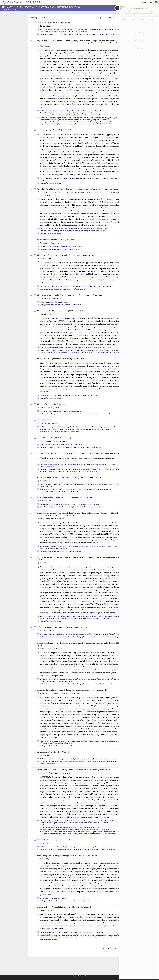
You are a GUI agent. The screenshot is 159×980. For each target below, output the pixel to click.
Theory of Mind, (70, 395)
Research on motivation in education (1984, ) (56, 239)
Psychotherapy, (99, 679)
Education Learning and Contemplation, (74, 935)
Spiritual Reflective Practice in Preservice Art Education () (64, 907)
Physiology (119, 634)
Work (71, 681)
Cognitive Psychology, (91, 546)
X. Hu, (105, 192)
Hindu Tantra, (84, 507)
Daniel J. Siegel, (60, 693)
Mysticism (108, 286)
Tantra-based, (44, 486)
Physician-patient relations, (79, 741)
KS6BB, (48, 302)
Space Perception (101, 231)
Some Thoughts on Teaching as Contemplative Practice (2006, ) (67, 855)
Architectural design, (47, 504)
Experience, (101, 286)
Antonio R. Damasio (47, 631)
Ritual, (64, 32)
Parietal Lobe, (74, 231)
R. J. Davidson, (72, 192)
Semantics (43, 180)
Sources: (6, 10)
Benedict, (44, 408)
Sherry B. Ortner (46, 755)
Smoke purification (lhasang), (85, 847)
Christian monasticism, (71, 411)
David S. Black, (45, 773)
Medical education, (54, 741)
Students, (54, 743)
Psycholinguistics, (107, 178)
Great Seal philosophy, (47, 352)
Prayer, (46, 32)
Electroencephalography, (94, 616)
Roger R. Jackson (62, 441)
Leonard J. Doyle (53, 408)
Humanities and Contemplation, (111, 469)
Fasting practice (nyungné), (84, 759)
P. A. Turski (53, 195)
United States (100, 932)
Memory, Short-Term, (62, 618)
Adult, (42, 229)
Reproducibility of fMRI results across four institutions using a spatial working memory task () (78, 189)
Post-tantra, (103, 348)
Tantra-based (110, 427)
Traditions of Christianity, (48, 414)
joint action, (79, 395)
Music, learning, (117, 465)
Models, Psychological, (94, 178)
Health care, (72, 679)
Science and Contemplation (113, 637)
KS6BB (80, 411)
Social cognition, (88, 395)
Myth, (42, 32)
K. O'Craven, (62, 192)
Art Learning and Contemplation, (117, 935)
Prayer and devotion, (55, 32)
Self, (52, 302)
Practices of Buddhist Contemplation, (93, 34)
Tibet (109, 348)
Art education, (45, 932)
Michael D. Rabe (46, 501)
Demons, (112, 29)
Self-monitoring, (45, 743)
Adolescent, (44, 616)
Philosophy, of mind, (92, 348)
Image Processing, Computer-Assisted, (96, 229)
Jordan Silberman (72, 693)
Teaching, (92, 932)
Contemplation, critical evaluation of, (52, 286)
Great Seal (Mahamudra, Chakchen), (52, 348)
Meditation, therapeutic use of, (80, 821)
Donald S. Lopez (46, 26)
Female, (66, 229)
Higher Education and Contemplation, (66, 471)
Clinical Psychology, (65, 546)
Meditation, (119, 29)
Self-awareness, (118, 741)
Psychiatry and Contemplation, (100, 830)
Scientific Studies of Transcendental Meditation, (54, 830)
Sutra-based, (108, 759)
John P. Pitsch (45, 46)
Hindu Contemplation (96, 507)
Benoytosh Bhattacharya (49, 423)
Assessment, (44, 741)
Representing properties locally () (55, 130)
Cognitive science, (74, 178)
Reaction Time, (118, 178)
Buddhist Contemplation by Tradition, (92, 350)
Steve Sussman (66, 773)
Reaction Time (104, 618)
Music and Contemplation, (70, 469)
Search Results (15, 10)
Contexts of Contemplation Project (50, 183)
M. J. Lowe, (112, 192)
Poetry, (54, 445)
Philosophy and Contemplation (71, 305)
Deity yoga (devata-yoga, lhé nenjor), (59, 427)
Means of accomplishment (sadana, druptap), (90, 427)
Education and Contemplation (71, 249)
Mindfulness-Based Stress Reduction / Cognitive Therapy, (85, 832)
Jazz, (97, 465)
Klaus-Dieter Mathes (47, 314)
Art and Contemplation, (47, 471)
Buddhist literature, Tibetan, (85, 29)
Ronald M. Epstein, (47, 693)
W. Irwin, (81, 192)
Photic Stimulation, (93, 618)
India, (73, 427)
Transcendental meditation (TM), (90, 823)
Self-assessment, (108, 741)
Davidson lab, (59, 229)
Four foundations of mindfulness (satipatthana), (76, 113)
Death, (107, 29)
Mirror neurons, (52, 395)
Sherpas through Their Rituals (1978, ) (53, 752)
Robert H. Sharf (45, 259)
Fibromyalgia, (117, 546)
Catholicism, (92, 414)
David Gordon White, (48, 441)
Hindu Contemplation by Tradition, (51, 507)
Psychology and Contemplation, (69, 124)
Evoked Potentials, (108, 616)
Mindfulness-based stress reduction (52, 825)
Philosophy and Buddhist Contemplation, (67, 352)
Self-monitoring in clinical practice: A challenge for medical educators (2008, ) (72, 690)
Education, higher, (89, 465)
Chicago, (65, 178)
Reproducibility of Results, (87, 231)
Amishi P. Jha (45, 563)
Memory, (66, 231)
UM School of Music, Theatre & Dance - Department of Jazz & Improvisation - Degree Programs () (79, 453)
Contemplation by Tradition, (48, 34)
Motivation (79, 246)
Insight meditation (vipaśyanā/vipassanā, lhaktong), (57, 115)
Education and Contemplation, (92, 834)
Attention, (69, 616)
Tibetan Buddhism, (46, 350)
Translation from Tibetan (79, 32)
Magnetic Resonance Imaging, (49, 231)
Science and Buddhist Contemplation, (78, 122)
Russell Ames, (45, 243)
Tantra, (72, 445)
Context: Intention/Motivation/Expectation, (61, 111)
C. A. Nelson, (90, 192)
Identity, (43, 302)
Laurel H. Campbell (47, 910)
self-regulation (68, 743)
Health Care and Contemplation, (72, 834)
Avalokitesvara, (45, 759)
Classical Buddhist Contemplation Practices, (75, 118)
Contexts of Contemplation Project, (50, 118)
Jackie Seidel (45, 859)
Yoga (81, 445)
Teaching (64, 898)
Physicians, (91, 741)
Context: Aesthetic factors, (58, 932)
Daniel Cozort (45, 481)
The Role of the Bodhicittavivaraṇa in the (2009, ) (61, 311)
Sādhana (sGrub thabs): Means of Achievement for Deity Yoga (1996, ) (69, 477)
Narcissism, (94, 115)
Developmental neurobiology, (64, 634)
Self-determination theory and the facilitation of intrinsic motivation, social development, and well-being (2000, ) (82, 644)
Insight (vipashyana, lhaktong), (49, 124)
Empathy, (43, 395)
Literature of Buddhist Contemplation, (69, 34)
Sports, (59, 681)
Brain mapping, (49, 229)
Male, (61, 231)
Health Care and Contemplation (71, 551)
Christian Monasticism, (81, 414)
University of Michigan (47, 467)
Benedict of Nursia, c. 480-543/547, (51, 411)
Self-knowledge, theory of (62, 302)
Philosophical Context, (47, 289)
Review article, (74, 823)
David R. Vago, (45, 519)
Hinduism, (57, 504)
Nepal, (95, 759)
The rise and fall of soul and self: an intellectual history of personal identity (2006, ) (70, 295)
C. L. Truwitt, (44, 195)
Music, (109, 465)
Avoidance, (54, 546)
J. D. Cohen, (53, 192)
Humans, (83, 178)
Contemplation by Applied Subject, (50, 120)
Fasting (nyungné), (112, 762)
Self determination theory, (48, 681)
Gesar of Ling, (71, 847)
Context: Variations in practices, (50, 113)
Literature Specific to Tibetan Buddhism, (52, 429)
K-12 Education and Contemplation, (51, 834)
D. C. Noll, (99, 192)
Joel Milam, (56, 773)
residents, (60, 743)
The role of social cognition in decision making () (61, 358)
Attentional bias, (45, 546)
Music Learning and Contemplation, (90, 469)
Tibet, (69, 32)
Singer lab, (61, 395)
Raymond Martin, (46, 298)
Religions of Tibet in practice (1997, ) (53, 23)
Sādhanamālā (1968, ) (47, 420)
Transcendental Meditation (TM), (80, 830)
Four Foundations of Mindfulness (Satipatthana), (95, 120)
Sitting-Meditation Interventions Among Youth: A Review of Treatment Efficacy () (74, 770)
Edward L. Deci (58, 649)
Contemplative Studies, (76, 465)
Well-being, (65, 681)
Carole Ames (55, 243)
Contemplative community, (66, 759)
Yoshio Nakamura (58, 519)
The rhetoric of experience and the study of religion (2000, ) (65, 255)
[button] (156, 2)
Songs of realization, (63, 445)
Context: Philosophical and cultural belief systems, (92, 111)
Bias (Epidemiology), (79, 616)
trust (96, 395)
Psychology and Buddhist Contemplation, (53, 122)
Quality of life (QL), (111, 679)
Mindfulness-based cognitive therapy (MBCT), (55, 823)
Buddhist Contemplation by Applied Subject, (103, 118)
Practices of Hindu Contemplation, (50, 828)
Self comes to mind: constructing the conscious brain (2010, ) (62, 627)
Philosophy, (102, 115)
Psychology (110, 115)
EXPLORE (147, 3)
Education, (71, 246)
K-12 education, (55, 898)
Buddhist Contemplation (113, 34)
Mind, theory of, (110, 634)
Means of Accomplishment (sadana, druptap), (97, 429)
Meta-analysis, (95, 821)
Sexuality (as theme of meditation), (76, 504)
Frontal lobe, (73, 229)
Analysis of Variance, (47, 178)
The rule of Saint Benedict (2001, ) (52, 404)
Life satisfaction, (81, 679)
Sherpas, (101, 759)
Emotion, (77, 634)
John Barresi (58, 298)
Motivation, (90, 679)
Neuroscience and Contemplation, (94, 637)
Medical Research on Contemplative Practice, (53, 832)
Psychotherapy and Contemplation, (115, 832)
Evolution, (90, 634)
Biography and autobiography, (50, 29)
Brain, (42, 634)
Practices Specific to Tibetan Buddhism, (52, 762)
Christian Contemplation (104, 414)
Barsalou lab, (58, 178)
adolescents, (44, 821)
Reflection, (99, 741)
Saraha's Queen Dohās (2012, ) (54, 438)
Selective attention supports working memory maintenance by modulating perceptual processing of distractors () (82, 558)
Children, (51, 821)
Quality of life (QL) (62, 548)
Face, (116, 616)
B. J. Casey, (44, 192)
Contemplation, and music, (59, 465)
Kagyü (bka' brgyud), (71, 348)
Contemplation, (99, 29)
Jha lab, (49, 618)
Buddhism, (64, 29)
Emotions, (83, 634)
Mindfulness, (86, 115)
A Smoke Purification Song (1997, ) (56, 840)
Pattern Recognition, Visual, (78, 618)
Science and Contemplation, (88, 124)
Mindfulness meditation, (117, 821)
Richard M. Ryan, (46, 649)
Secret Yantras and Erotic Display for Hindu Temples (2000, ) (65, 497)
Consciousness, (49, 634)
